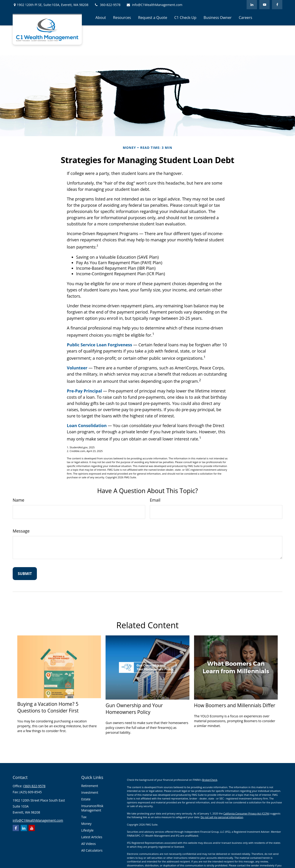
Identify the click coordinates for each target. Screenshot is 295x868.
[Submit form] (25, 574)
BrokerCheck (210, 780)
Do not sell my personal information (222, 817)
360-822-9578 (107, 5)
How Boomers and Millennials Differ (235, 705)
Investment (90, 792)
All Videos (89, 844)
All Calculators (92, 850)
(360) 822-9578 (34, 786)
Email (155, 500)
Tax (84, 817)
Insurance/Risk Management (92, 808)
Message (21, 531)
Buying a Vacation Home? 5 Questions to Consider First (48, 707)
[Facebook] (277, 5)
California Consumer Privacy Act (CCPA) (246, 813)
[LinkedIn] (252, 5)
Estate (86, 799)
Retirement (90, 786)
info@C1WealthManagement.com (154, 5)
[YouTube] (264, 5)
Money (86, 824)
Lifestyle (87, 830)
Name (18, 500)
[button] (101, 17)
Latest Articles (92, 837)
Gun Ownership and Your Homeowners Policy (134, 709)
